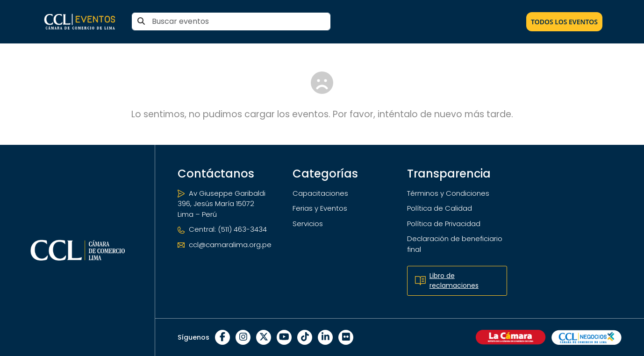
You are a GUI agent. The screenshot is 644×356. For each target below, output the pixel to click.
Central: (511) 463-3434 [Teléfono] (222, 229)
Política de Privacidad (444, 224)
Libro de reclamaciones (447, 281)
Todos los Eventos (564, 22)
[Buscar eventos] (231, 21)
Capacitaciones (320, 193)
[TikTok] (305, 337)
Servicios (308, 224)
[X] (264, 337)
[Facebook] (222, 337)
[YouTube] (284, 337)
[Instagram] (243, 337)
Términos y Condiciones (448, 193)
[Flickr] (346, 337)
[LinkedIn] (325, 337)
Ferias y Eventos (320, 208)
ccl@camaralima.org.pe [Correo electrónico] (225, 245)
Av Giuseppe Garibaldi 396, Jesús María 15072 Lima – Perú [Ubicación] (222, 204)
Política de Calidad (440, 208)
